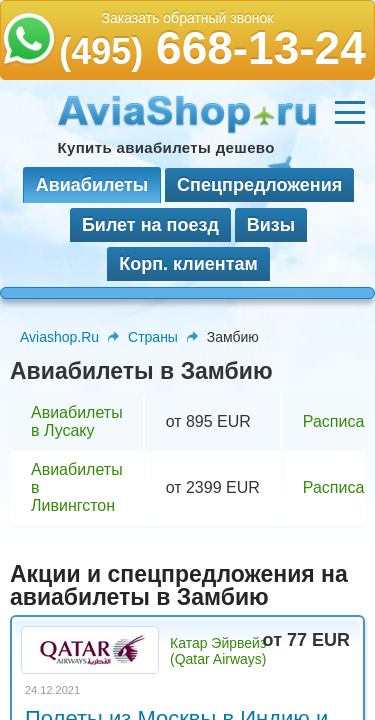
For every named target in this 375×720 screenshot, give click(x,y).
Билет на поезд (150, 225)
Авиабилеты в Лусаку (77, 421)
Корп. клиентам (188, 264)
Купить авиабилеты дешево (166, 147)
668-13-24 (212, 48)
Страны (153, 337)
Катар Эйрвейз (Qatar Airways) (218, 651)
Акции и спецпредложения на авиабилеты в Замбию (179, 585)
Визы (271, 225)
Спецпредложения (259, 185)
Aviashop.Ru (59, 337)
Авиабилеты (92, 185)
